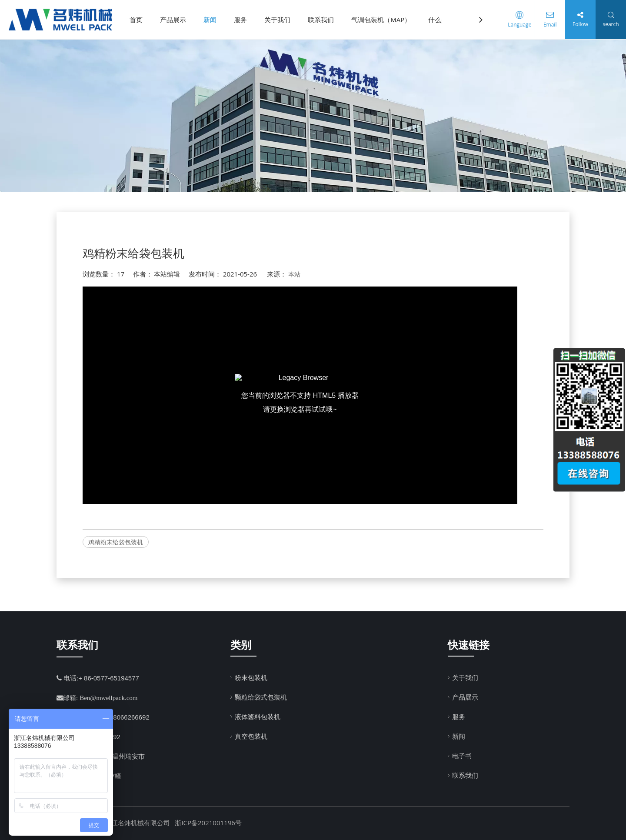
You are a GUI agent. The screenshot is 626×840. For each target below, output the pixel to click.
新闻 (210, 20)
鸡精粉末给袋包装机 (116, 542)
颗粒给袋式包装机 (261, 697)
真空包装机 (251, 736)
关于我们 (277, 20)
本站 (294, 274)
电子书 (462, 756)
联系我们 (321, 20)
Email (550, 25)
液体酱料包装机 (258, 717)
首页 (136, 20)
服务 (240, 20)
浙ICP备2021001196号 (208, 823)
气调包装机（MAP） (381, 20)
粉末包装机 (251, 677)
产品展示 (173, 20)
